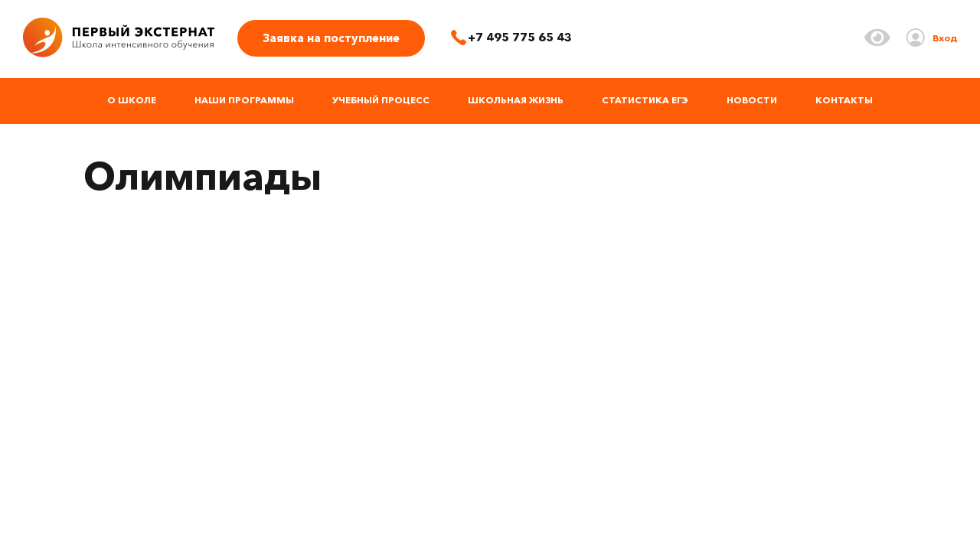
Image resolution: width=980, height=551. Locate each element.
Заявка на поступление (331, 38)
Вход (945, 38)
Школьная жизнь (516, 100)
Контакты (844, 100)
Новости (752, 100)
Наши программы (244, 100)
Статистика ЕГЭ (645, 100)
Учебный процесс (381, 100)
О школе (132, 100)
